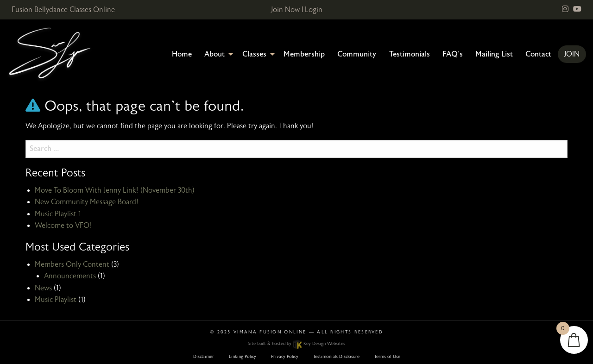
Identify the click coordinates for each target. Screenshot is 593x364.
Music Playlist (56, 300)
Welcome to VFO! (63, 226)
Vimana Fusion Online (270, 332)
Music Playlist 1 (58, 214)
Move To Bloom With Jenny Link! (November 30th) (115, 190)
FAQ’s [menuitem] (453, 54)
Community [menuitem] (357, 54)
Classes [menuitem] (254, 54)
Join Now (285, 10)
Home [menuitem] (182, 54)
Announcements (70, 276)
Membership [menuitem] (304, 54)
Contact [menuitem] (538, 54)
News (43, 288)
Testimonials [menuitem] (410, 54)
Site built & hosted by (296, 344)
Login (314, 10)
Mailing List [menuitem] (494, 54)
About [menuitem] (214, 54)
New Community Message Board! (87, 202)
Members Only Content (72, 264)
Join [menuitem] (572, 54)
